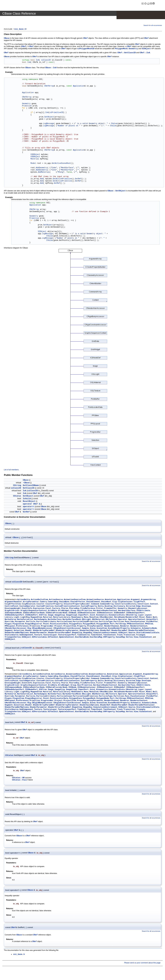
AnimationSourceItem (75, 600)
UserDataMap (96, 638)
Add (42, 179)
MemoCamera (77, 618)
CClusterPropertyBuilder (77, 605)
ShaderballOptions (89, 631)
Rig (29, 629)
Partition (119, 622)
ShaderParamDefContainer (141, 631)
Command (95, 605)
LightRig (25, 618)
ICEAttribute (143, 611)
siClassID (46, 60)
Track (120, 636)
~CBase (26, 483)
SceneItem (102, 629)
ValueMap (120, 638)
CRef (85, 39)
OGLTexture (111, 620)
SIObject (146, 49)
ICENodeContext (105, 614)
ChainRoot (106, 603)
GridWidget (64, 611)
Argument (135, 600)
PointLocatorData (59, 625)
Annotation (110, 600)
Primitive (27, 106)
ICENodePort (31, 616)
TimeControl (84, 636)
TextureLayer (50, 636)
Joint (92, 616)
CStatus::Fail (19, 781)
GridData (52, 611)
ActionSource (56, 600)
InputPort (83, 616)
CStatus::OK (18, 779)
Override (9, 622)
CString (17, 486)
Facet (48, 609)
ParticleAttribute (46, 622)
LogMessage (48, 124)
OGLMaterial (98, 620)
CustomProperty (89, 607)
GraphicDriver (12, 611)
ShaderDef (105, 631)
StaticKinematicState (148, 634)
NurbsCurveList (25, 620)
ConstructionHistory (126, 605)
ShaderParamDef (119, 631)
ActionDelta (24, 600)
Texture (38, 636)
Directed (131, 607)
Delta (101, 607)
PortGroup (121, 625)
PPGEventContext (135, 625)
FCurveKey (74, 609)
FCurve (65, 609)
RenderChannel (112, 627)
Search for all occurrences (153, 25)
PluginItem (18, 625)
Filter (100, 609)
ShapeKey (88, 634)
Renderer (125, 627)
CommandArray (107, 605)
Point (46, 625)
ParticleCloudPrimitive (85, 622)
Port (112, 625)
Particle (31, 622)
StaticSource (12, 636)
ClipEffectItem (13, 605)
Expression (39, 609)
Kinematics (102, 616)
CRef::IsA (145, 53)
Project (59, 627)
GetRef (78, 179)
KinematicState (117, 616)
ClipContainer (125, 603)
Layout (148, 616)
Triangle (141, 636)
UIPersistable (39, 638)
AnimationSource (95, 600)
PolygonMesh (121, 49)
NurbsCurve (10, 620)
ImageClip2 (72, 616)
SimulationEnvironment (105, 634)
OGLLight (86, 620)
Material (35, 159)
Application (79, 86)
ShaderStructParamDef (59, 634)
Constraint (143, 605)
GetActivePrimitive (62, 179)
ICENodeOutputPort (14, 616)
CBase (7, 39)
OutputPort (152, 620)
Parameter (20, 622)
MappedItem (36, 618)
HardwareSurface (127, 611)
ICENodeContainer (87, 614)
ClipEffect (139, 603)
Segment (9, 631)
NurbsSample (41, 620)
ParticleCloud (64, 622)
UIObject (26, 638)
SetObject (49, 117)
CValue (114, 124)
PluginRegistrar (34, 625)
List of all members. (11, 470)
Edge (138, 607)
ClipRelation (29, 605)
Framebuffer (110, 609)
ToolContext (110, 636)
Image (51, 616)
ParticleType (106, 622)
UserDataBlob (82, 638)
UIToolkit (53, 638)
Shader (28, 631)
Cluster (40, 605)
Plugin (8, 625)
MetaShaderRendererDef (126, 618)
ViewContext (146, 638)
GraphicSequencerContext (34, 611)
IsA (37, 60)
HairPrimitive (85, 611)
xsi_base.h (20, 29)
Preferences (22, 627)
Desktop (109, 607)
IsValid (27, 499)
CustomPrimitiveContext (67, 607)
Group (73, 611)
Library (9, 618)
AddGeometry (42, 168)
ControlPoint (12, 607)
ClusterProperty (54, 605)
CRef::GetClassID (127, 53)
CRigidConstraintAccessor (67, 629)
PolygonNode (103, 625)
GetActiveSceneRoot (61, 164)
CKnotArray (132, 616)
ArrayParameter (31, 603)
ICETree (43, 616)
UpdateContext (66, 638)
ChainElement (93, 603)
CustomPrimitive (45, 607)
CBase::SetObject (117, 191)
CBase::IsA (51, 68)
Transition (129, 636)
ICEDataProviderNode (57, 614)
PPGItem (149, 625)
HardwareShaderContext (105, 611)
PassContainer (138, 622)
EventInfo (27, 609)
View (136, 638)
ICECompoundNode (13, 614)
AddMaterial (44, 173)
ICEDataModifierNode (34, 614)
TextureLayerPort (67, 636)
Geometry (133, 49)
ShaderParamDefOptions (17, 634)
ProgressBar (47, 627)
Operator (123, 620)
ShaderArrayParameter (67, 631)
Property (82, 627)
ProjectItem (70, 627)
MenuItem (94, 618)
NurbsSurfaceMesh (72, 620)
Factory (56, 609)
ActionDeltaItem (39, 600)
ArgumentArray (148, 600)
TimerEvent (97, 636)
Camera (43, 603)
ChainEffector (78, 603)
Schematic (136, 629)
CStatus (17, 496)
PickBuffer (152, 622)
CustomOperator (27, 607)
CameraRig (53, 603)
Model (33, 164)
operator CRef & (31, 504)
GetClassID (29, 488)
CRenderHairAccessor (16, 629)
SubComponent (26, 636)
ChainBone (64, 603)
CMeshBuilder (106, 618)
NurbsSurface (55, 620)
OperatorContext (137, 620)
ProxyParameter (95, 627)
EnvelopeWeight (13, 609)
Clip (115, 603)
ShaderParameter (38, 634)
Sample (85, 629)
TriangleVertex (13, 638)
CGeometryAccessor (138, 609)
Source (132, 634)
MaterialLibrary (62, 618)
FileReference (88, 609)
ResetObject (29, 502)
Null (155, 618)
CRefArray (49, 86)
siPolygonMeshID (86, 49)
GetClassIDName (31, 486)
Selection (19, 631)
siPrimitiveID (56, 113)
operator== (29, 507)
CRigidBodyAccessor (42, 629)
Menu (86, 618)
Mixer (142, 618)
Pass (127, 622)
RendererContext (139, 627)
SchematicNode (149, 629)
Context (154, 605)
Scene (93, 629)
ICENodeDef (119, 614)
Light (17, 618)
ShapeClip (77, 634)
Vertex (129, 638)
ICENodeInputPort (135, 614)
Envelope (146, 607)
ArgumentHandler (13, 603)
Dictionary (119, 607)
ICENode (73, 614)
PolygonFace (76, 625)
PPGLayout (10, 627)
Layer (141, 616)
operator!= (29, 510)
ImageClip (60, 616)
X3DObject (35, 155)
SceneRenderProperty (119, 629)
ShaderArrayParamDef (44, 631)
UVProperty (109, 638)
